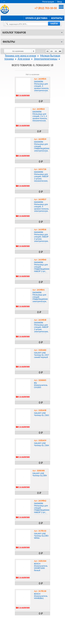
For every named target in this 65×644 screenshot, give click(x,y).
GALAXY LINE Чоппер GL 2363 (42, 414)
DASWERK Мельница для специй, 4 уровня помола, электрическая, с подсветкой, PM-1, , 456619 (42, 88)
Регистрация (48, 2)
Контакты (57, 18)
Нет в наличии (23, 95)
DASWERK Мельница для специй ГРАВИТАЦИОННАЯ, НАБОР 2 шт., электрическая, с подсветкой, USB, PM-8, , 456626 (43, 512)
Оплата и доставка (36, 18)
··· (4, 2)
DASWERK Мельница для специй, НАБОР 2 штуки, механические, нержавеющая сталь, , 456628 (41, 179)
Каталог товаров (14, 33)
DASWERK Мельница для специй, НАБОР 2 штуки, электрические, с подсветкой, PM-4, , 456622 (41, 329)
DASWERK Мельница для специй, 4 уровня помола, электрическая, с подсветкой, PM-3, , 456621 (42, 209)
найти (54, 24)
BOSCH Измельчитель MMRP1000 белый (41, 567)
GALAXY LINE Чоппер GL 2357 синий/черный (42, 355)
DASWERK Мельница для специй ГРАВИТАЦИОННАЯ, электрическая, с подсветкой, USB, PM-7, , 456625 (42, 300)
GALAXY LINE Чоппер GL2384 (40, 474)
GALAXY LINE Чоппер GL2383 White (41, 536)
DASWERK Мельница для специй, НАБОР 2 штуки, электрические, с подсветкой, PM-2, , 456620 (41, 239)
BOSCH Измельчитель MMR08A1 (41, 596)
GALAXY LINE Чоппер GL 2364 (42, 444)
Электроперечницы (46, 59)
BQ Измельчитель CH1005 (41, 385)
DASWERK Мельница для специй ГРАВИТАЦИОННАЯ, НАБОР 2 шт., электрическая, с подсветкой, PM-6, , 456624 (43, 270)
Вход (60, 2)
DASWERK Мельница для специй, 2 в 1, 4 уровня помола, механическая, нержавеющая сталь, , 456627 (40, 118)
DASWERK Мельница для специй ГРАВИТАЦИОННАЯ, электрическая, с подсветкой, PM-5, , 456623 (43, 149)
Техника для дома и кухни (21, 56)
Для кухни (24, 59)
